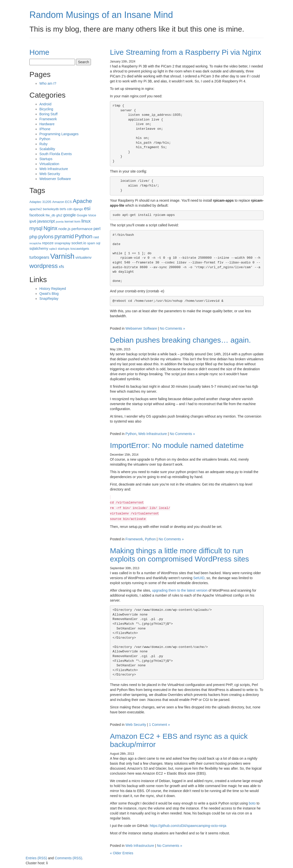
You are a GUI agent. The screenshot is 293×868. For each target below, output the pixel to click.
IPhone (45, 129)
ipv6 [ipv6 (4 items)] (33, 221)
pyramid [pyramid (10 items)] (64, 236)
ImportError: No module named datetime (177, 445)
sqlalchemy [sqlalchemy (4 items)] (39, 248)
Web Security (136, 725)
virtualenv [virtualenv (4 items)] (84, 257)
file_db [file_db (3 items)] (50, 215)
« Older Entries (121, 853)
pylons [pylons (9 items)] (46, 236)
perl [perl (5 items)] (97, 229)
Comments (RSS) (69, 858)
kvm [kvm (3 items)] (77, 221)
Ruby (43, 144)
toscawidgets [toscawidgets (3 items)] (80, 249)
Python (131, 434)
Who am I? (48, 83)
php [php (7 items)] (33, 237)
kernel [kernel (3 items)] (69, 221)
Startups (46, 159)
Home (39, 52)
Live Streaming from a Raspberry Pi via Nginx (185, 52)
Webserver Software (141, 328)
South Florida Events (56, 154)
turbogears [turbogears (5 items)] (39, 257)
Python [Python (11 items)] (84, 236)
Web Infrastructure (153, 434)
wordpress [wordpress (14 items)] (44, 266)
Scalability (47, 149)
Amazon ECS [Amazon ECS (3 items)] (62, 202)
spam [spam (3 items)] (91, 243)
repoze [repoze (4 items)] (48, 243)
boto (252, 803)
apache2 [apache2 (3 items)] (36, 209)
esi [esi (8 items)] (87, 208)
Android (45, 104)
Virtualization (49, 164)
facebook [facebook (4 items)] (37, 215)
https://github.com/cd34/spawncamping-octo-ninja (188, 826)
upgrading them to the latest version (180, 590)
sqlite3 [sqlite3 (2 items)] (53, 249)
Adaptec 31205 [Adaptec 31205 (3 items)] (40, 202)
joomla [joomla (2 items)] (60, 222)
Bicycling (46, 109)
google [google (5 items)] (70, 215)
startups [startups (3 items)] (64, 249)
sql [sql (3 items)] (98, 243)
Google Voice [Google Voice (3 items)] (86, 215)
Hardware (47, 124)
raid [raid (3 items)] (96, 237)
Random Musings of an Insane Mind (101, 15)
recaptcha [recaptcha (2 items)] (35, 243)
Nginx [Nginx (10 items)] (50, 228)
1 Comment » (159, 725)
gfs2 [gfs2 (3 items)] (59, 215)
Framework (134, 539)
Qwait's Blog (49, 294)
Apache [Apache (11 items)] (82, 201)
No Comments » (173, 328)
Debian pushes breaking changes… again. (180, 340)
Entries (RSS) (36, 858)
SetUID (199, 578)
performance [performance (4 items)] (82, 229)
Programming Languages (59, 134)
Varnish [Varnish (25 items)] (62, 256)
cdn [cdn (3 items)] (70, 209)
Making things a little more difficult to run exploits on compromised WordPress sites (179, 555)
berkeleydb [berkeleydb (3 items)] (51, 209)
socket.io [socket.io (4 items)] (79, 243)
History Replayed (53, 289)
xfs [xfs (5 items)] (61, 267)
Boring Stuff (48, 114)
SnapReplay (49, 299)
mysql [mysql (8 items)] (36, 228)
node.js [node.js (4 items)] (64, 229)
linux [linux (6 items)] (86, 221)
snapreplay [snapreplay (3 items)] (63, 243)
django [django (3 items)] (78, 209)
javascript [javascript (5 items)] (46, 221)
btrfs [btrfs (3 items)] (63, 209)
